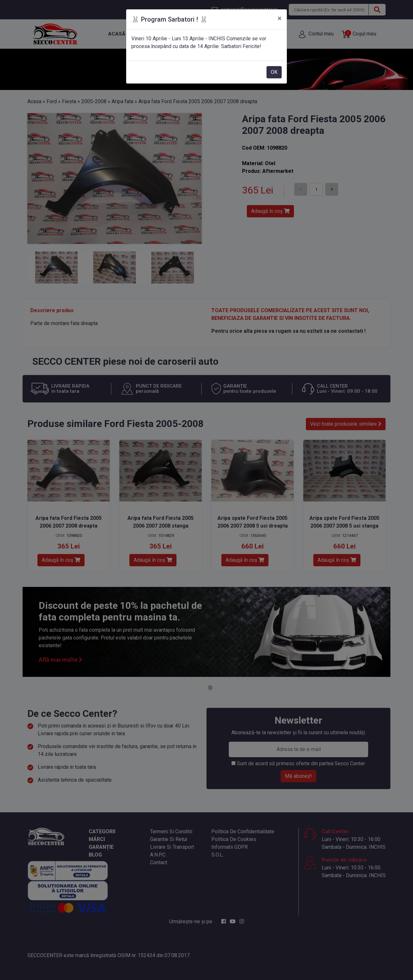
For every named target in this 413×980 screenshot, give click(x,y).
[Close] (280, 18)
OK (274, 72)
